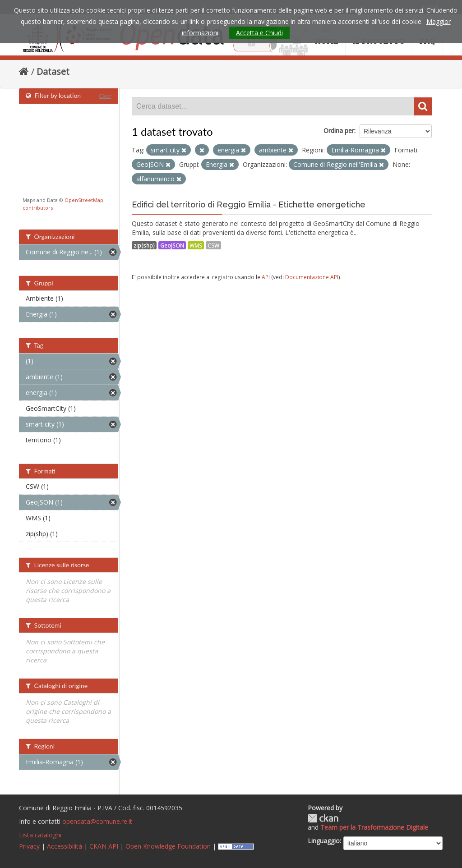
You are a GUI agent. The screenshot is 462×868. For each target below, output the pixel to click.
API (266, 277)
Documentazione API (312, 277)
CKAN (323, 818)
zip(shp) (144, 245)
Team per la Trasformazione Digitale (374, 827)
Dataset (53, 71)
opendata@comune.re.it (97, 821)
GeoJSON (172, 245)
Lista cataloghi (40, 835)
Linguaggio (324, 841)
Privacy (29, 846)
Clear (105, 96)
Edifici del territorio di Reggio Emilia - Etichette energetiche (249, 204)
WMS (196, 245)
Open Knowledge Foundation (168, 846)
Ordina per (339, 131)
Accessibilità (65, 846)
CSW (213, 245)
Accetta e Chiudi (259, 33)
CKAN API (104, 846)
